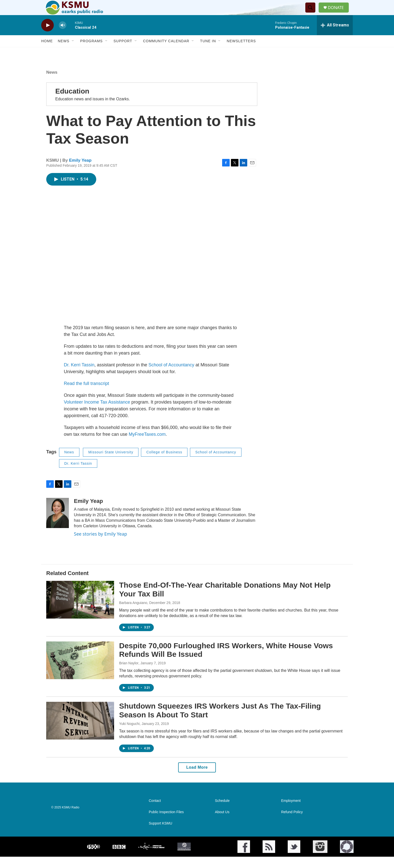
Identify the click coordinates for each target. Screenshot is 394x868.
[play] (47, 37)
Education (72, 102)
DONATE (339, 13)
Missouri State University (111, 463)
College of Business (164, 463)
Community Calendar (166, 52)
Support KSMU (160, 835)
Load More (197, 779)
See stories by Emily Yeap (101, 545)
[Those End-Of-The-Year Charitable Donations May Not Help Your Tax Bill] (80, 611)
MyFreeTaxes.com (147, 446)
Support (123, 52)
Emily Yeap (80, 172)
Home (47, 52)
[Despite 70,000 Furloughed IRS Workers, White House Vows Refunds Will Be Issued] (80, 672)
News (64, 52)
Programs (91, 52)
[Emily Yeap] (58, 524)
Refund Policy (292, 823)
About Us (222, 823)
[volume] (63, 37)
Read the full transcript (87, 395)
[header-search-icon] (312, 13)
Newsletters (241, 52)
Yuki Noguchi (129, 735)
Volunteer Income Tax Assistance (97, 413)
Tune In (208, 52)
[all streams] (335, 36)
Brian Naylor (129, 674)
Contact (155, 812)
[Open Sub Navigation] (73, 52)
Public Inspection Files (166, 823)
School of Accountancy (171, 376)
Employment (291, 812)
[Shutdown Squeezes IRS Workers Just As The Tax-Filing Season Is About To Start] (80, 732)
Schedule (222, 812)
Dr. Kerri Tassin (79, 376)
